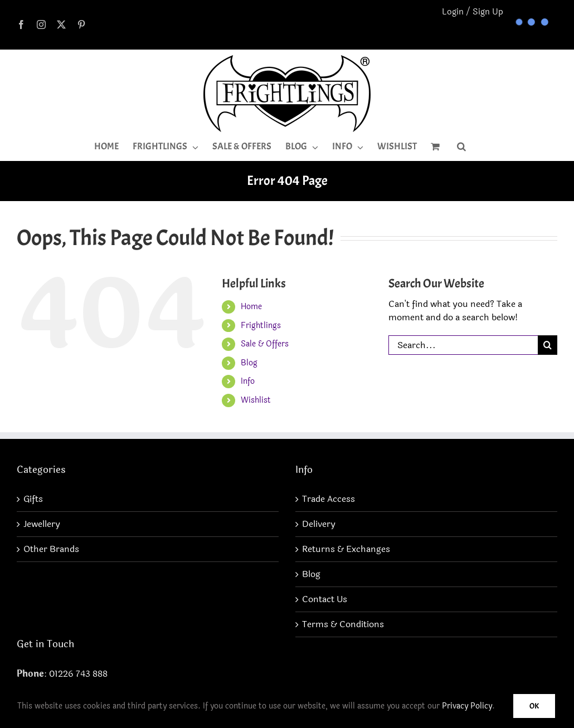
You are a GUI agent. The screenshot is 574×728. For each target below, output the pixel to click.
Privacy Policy (467, 706)
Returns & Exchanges (346, 549)
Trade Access (329, 499)
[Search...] (463, 345)
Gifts (33, 499)
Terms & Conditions (343, 624)
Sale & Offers (265, 344)
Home (251, 307)
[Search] (548, 345)
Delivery (319, 524)
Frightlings (261, 326)
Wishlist (256, 400)
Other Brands (51, 549)
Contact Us (325, 599)
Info (248, 381)
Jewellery (42, 524)
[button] (461, 146)
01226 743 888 (78, 674)
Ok (534, 706)
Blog (249, 363)
